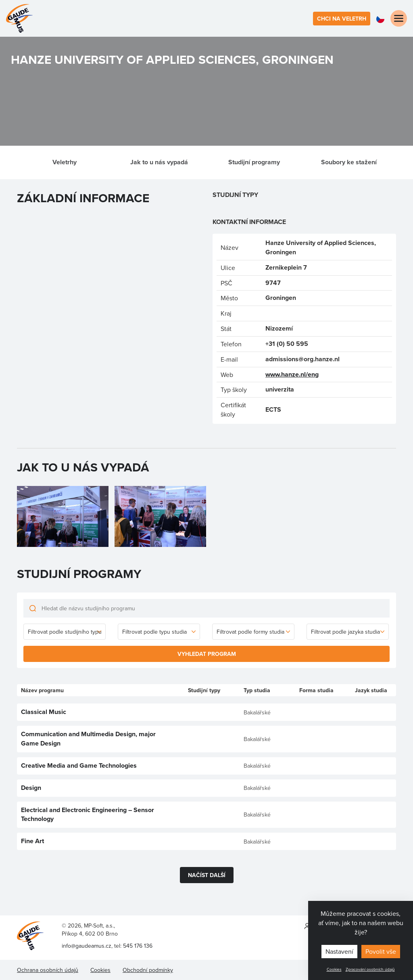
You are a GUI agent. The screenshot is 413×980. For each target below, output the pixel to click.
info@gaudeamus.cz (87, 946)
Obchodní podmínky (148, 970)
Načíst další (207, 875)
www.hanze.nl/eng (292, 374)
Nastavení (339, 951)
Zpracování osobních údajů (370, 969)
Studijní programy (254, 162)
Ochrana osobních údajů (48, 970)
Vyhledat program (207, 654)
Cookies (334, 969)
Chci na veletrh (342, 19)
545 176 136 (138, 946)
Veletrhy (65, 162)
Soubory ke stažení (349, 162)
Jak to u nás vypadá (159, 162)
